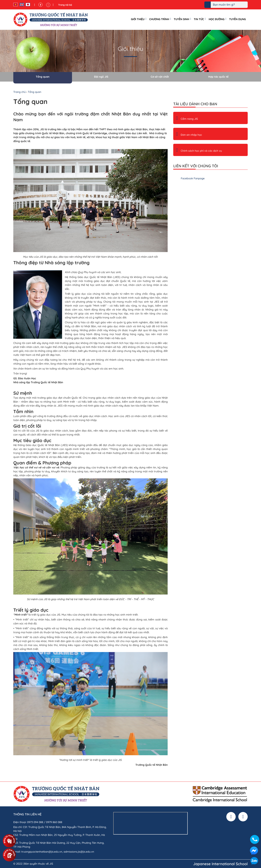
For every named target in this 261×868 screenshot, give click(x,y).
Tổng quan (43, 77)
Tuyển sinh (181, 19)
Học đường (217, 19)
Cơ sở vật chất (160, 77)
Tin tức (199, 19)
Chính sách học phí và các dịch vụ (199, 151)
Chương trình (159, 19)
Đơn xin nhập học (189, 135)
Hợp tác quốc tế (218, 77)
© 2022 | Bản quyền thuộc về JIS (33, 864)
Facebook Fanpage (193, 178)
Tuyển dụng (237, 19)
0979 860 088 (54, 822)
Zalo (254, 861)
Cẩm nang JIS (187, 119)
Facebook (254, 851)
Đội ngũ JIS (101, 77)
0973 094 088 (35, 822)
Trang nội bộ (65, 5)
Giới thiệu (138, 19)
